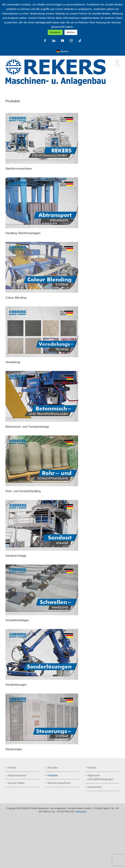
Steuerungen (14, 749)
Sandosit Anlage (16, 556)
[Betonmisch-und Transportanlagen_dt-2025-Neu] (42, 372)
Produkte (53, 775)
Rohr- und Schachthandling (23, 491)
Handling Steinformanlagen (23, 233)
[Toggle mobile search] (118, 65)
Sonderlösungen (16, 685)
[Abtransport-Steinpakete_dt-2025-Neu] (42, 179)
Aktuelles (53, 768)
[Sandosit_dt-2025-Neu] (42, 501)
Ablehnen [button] (71, 32)
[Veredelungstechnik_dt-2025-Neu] (42, 308)
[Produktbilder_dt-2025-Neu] (42, 114)
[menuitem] (62, 51)
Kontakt (12, 768)
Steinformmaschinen (19, 169)
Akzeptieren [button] (55, 32)
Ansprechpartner (17, 775)
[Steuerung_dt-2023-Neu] (42, 695)
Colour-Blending (16, 298)
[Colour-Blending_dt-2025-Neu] (42, 243)
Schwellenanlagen (17, 620)
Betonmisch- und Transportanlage (27, 427)
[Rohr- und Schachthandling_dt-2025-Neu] (42, 437)
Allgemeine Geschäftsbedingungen (100, 777)
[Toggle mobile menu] (118, 61)
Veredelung (13, 362)
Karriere (92, 768)
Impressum (81, 812)
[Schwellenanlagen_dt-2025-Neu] (42, 566)
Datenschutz (94, 787)
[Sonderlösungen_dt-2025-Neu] (42, 630)
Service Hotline (16, 783)
